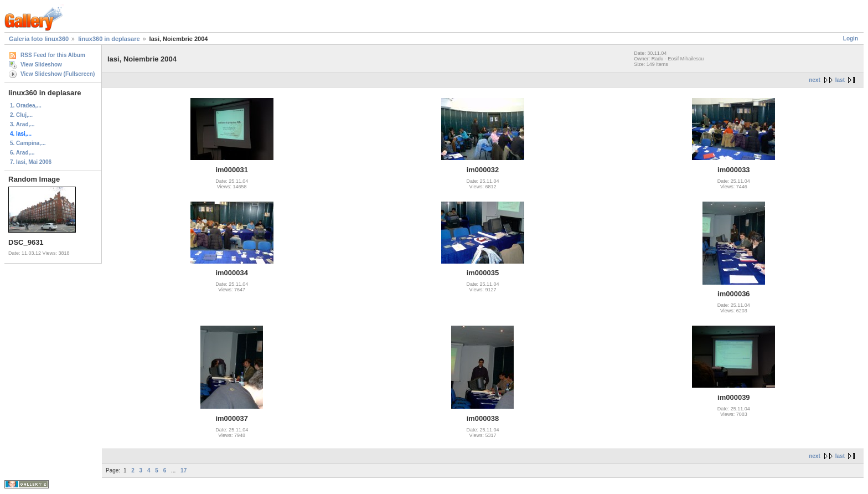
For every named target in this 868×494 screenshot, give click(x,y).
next (815, 80)
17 (184, 470)
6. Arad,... (22, 153)
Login (851, 38)
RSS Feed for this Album (53, 55)
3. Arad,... (22, 124)
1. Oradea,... (26, 106)
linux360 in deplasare (109, 39)
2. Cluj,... (21, 115)
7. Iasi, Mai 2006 (31, 162)
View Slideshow (41, 65)
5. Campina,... (28, 143)
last (840, 80)
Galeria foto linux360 (39, 39)
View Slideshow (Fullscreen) (58, 74)
